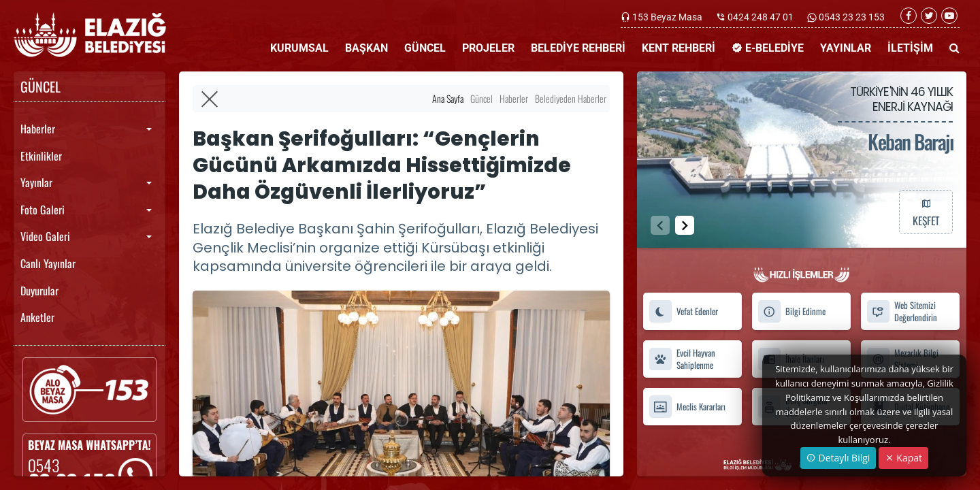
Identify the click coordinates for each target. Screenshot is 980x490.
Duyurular (39, 291)
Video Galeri (45, 236)
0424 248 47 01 (761, 17)
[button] (685, 225)
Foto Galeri (43, 210)
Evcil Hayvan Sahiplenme (682, 359)
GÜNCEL (425, 48)
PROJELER (488, 48)
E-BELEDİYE (768, 48)
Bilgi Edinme (791, 311)
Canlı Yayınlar (48, 263)
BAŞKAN (366, 48)
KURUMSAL (299, 48)
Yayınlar (36, 182)
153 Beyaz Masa (667, 17)
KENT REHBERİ (679, 48)
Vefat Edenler (683, 311)
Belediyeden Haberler (571, 98)
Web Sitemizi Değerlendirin (902, 312)
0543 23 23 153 (851, 17)
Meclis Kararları (687, 407)
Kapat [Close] (903, 458)
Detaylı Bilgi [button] (838, 458)
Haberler (38, 129)
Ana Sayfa (448, 98)
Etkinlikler (41, 156)
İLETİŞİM (910, 48)
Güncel (481, 98)
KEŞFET (926, 212)
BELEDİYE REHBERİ (578, 48)
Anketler (37, 317)
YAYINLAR (846, 48)
